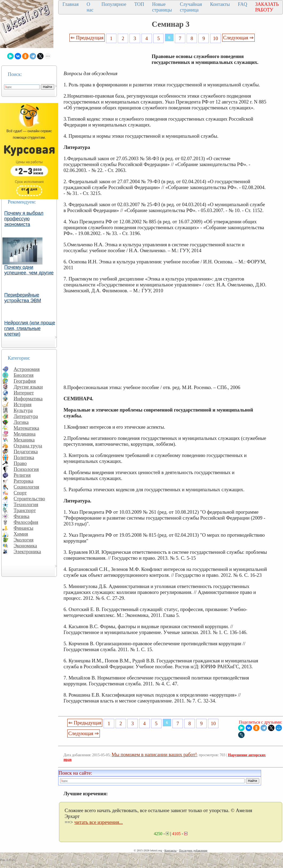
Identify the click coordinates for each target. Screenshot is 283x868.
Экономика (25, 546)
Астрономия (27, 369)
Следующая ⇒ (238, 38)
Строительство (29, 499)
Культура (23, 410)
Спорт (20, 493)
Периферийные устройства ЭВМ (23, 298)
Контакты (220, 4)
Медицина (25, 434)
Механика (24, 440)
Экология (23, 540)
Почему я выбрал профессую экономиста (24, 219)
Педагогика (26, 452)
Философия (26, 522)
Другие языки (28, 387)
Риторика (23, 481)
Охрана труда (28, 446)
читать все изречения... (99, 822)
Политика (24, 457)
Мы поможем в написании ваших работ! (154, 754)
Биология (24, 375)
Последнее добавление (193, 850)
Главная (70, 4)
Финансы (23, 528)
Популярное (114, 4)
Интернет (24, 393)
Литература (26, 416)
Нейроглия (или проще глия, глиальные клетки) (30, 328)
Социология (26, 487)
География (25, 381)
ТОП (139, 4)
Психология (26, 469)
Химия (21, 534)
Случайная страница (191, 7)
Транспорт (25, 510)
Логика (21, 422)
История (23, 404)
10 (216, 38)
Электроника (27, 552)
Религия (22, 475)
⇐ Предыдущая (87, 38)
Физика (21, 516)
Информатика (28, 399)
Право (20, 463)
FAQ (243, 4)
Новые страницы (162, 7)
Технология (26, 504)
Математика (26, 428)
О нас (90, 7)
